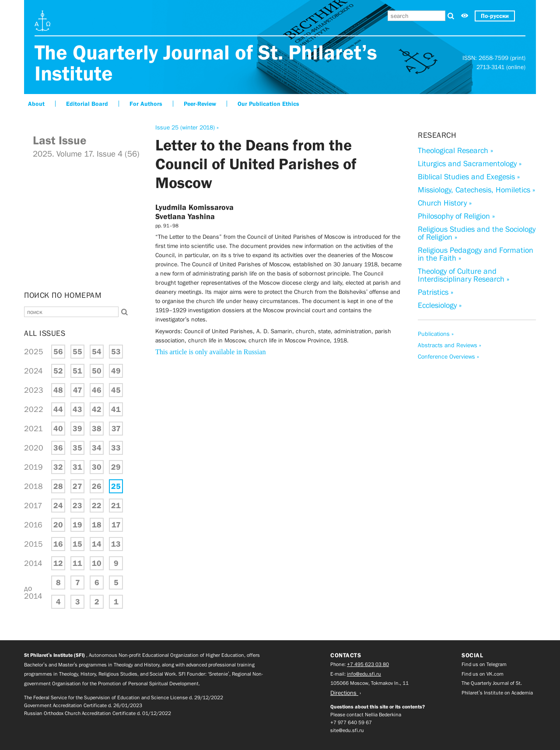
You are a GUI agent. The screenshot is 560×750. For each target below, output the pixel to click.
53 (116, 352)
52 (58, 371)
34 (97, 448)
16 (58, 544)
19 (77, 525)
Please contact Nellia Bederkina (366, 715)
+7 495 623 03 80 (368, 664)
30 (97, 467)
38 (97, 429)
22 (97, 506)
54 (97, 352)
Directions (344, 693)
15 (77, 544)
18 (97, 525)
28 (58, 486)
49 (116, 371)
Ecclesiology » (440, 305)
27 (77, 486)
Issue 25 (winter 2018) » (187, 127)
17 (116, 525)
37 (116, 429)
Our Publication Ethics (268, 104)
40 (58, 429)
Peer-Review (200, 104)
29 (116, 467)
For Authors (146, 104)
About (36, 104)
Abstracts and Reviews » (450, 345)
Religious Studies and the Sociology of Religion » (477, 233)
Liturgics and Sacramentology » (470, 164)
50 (97, 371)
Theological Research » (455, 150)
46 (97, 390)
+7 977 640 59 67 (351, 722)
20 (58, 525)
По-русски (495, 16)
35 (77, 448)
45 (116, 390)
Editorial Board (87, 104)
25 (116, 486)
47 (78, 390)
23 (77, 506)
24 (58, 506)
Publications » (436, 334)
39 (77, 429)
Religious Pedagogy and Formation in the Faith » (476, 254)
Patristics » (436, 292)
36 (58, 448)
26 (97, 486)
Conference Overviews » (448, 356)
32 (58, 467)
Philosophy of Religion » (456, 216)
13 (116, 544)
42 (97, 409)
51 (77, 371)
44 (58, 409)
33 (116, 448)
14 (97, 544)
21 (116, 506)
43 (77, 409)
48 (58, 390)
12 (58, 563)
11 (77, 563)
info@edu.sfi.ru (364, 674)
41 (116, 409)
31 (77, 467)
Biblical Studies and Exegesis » (469, 177)
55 (77, 352)
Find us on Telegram (484, 664)
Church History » (445, 203)
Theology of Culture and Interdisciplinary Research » (464, 275)
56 (58, 352)
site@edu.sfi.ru (347, 730)
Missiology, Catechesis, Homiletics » (476, 190)
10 (97, 563)
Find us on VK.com (483, 674)
